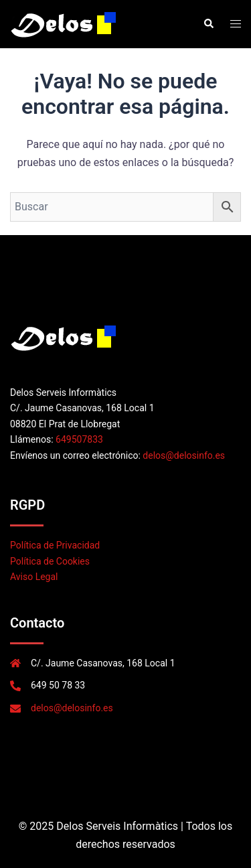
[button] (208, 24)
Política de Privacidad (55, 545)
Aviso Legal (34, 577)
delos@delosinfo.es (184, 455)
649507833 (79, 439)
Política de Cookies (50, 561)
